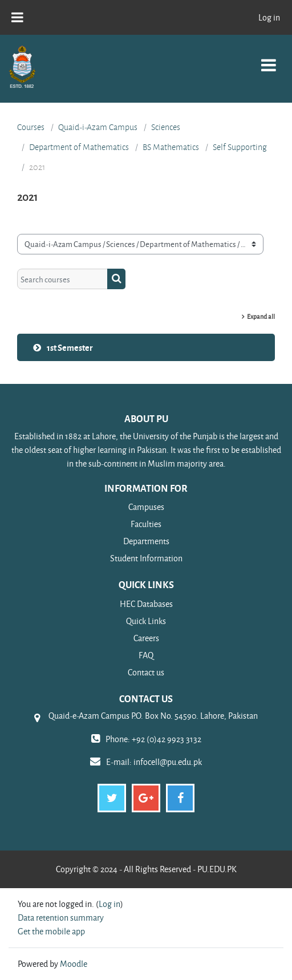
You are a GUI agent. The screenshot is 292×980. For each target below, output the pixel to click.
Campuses (146, 507)
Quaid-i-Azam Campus (98, 127)
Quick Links (146, 621)
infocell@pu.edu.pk (168, 762)
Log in (269, 17)
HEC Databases (146, 604)
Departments (146, 541)
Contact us (146, 672)
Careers (146, 638)
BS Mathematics (171, 147)
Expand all (261, 316)
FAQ (146, 655)
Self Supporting (240, 147)
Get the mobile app (51, 931)
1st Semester (70, 347)
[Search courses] (62, 279)
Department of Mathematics (79, 147)
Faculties (146, 524)
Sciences (166, 127)
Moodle (74, 964)
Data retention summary (61, 918)
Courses (31, 127)
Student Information (146, 558)
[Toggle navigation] (269, 59)
